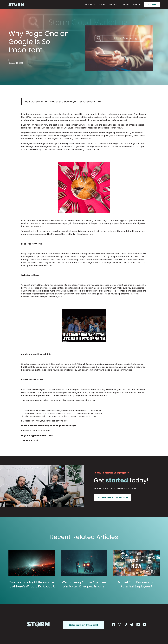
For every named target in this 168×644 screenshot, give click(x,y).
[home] (16, 4)
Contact (126, 4)
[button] (90, 4)
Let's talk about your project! (112, 498)
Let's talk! (152, 4)
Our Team (114, 4)
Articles (102, 4)
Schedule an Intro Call (84, 625)
